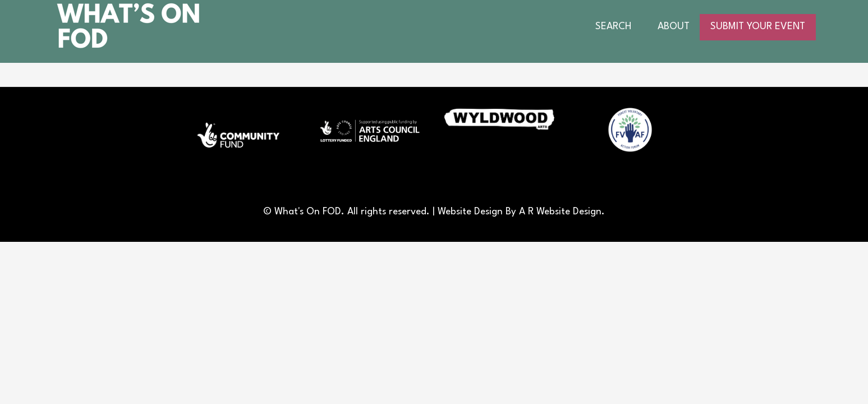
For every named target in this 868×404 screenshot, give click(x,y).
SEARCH (613, 27)
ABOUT (674, 27)
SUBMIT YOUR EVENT (758, 27)
